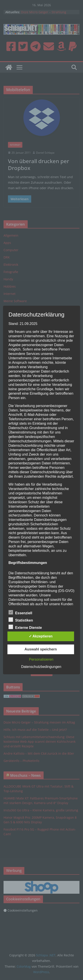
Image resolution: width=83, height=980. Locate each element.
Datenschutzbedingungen (41, 667)
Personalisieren (41, 659)
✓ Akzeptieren (41, 636)
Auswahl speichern (41, 649)
